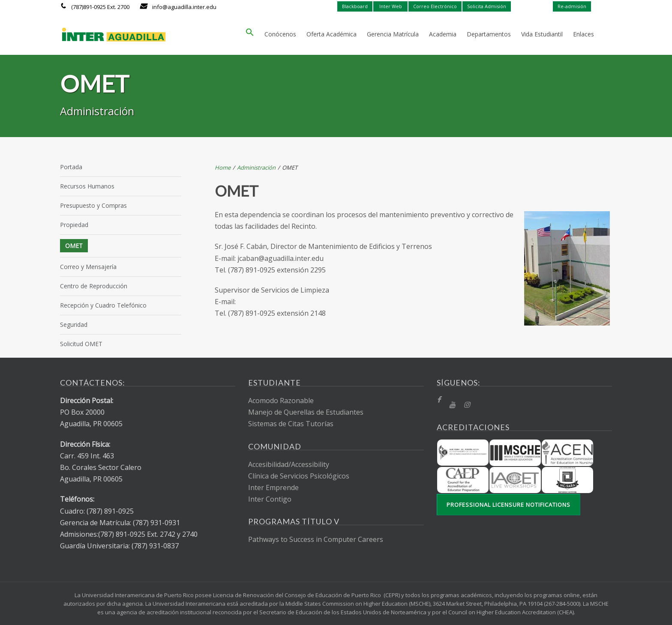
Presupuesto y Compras (93, 205)
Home (223, 167)
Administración (256, 167)
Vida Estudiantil (542, 34)
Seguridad (74, 324)
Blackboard (355, 6)
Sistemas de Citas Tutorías (291, 424)
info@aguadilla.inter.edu (184, 7)
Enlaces (583, 34)
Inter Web (391, 6)
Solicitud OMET (81, 344)
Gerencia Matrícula (393, 34)
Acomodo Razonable (281, 401)
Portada (71, 167)
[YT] (452, 405)
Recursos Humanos (87, 186)
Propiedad (74, 225)
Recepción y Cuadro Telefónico (103, 305)
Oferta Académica (331, 34)
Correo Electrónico (435, 6)
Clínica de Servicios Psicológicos (299, 476)
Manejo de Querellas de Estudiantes (306, 412)
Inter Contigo (270, 499)
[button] (250, 34)
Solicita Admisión (487, 6)
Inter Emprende (273, 487)
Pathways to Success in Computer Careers (316, 539)
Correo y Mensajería (88, 267)
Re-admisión (572, 6)
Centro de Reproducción (94, 286)
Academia (443, 34)
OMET (74, 246)
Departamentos (489, 34)
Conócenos (280, 34)
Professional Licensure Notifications (508, 505)
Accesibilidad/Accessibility (289, 464)
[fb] (439, 400)
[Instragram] (467, 405)
